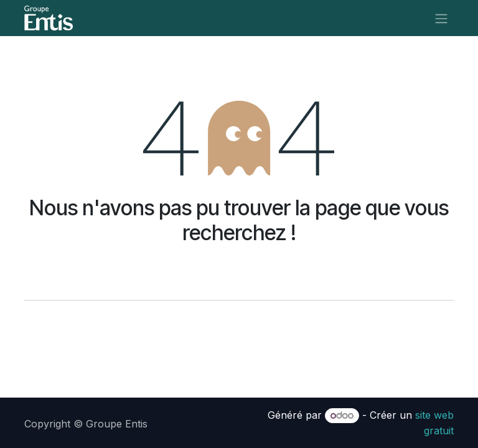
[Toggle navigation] (441, 18)
